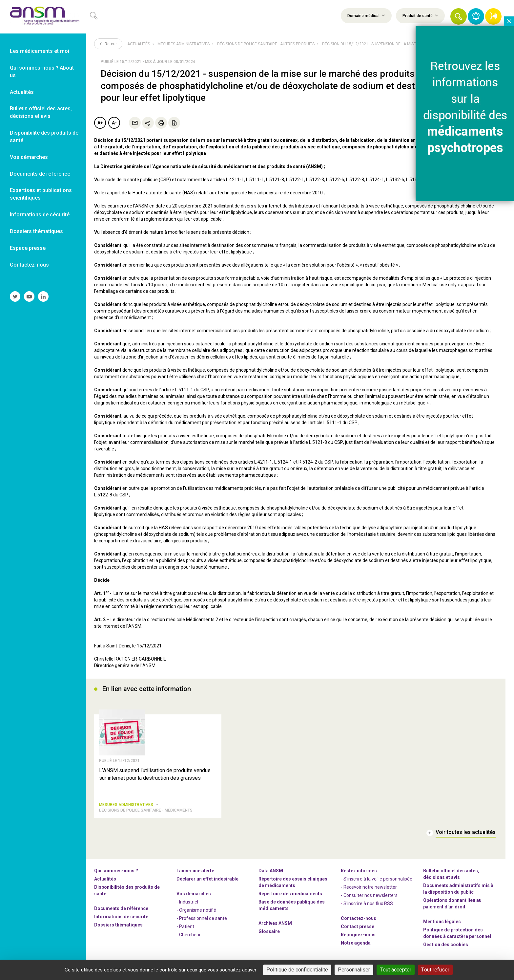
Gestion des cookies (446, 947)
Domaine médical (366, 15)
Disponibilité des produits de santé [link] (44, 137)
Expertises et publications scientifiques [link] (41, 194)
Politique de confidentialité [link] (297, 970)
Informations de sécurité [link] (40, 215)
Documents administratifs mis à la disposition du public (458, 891)
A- (114, 123)
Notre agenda (356, 946)
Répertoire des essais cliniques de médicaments (293, 885)
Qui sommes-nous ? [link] (116, 873)
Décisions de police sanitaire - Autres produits (266, 44)
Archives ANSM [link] (275, 926)
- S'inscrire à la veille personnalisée (377, 882)
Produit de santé (420, 15)
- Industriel (187, 904)
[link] (43, 17)
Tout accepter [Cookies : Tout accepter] (396, 970)
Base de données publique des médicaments (292, 908)
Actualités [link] (22, 92)
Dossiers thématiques (118, 927)
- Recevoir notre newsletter (369, 890)
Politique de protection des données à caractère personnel (457, 936)
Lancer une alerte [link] (195, 873)
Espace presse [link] (28, 248)
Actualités (139, 44)
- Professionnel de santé (202, 921)
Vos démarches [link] (29, 157)
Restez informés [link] (359, 873)
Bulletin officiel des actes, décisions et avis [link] (41, 112)
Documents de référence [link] (40, 174)
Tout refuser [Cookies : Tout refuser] (435, 970)
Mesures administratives (184, 44)
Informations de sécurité (121, 919)
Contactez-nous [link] (29, 265)
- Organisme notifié (196, 913)
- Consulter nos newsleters (369, 898)
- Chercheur (189, 937)
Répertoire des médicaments (290, 896)
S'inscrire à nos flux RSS (368, 906)
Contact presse (358, 929)
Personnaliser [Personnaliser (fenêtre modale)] (354, 970)
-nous (358, 937)
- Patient (185, 929)
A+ (100, 123)
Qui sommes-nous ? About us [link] (42, 72)
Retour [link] (108, 44)
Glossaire (269, 934)
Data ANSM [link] (271, 873)
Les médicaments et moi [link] (40, 51)
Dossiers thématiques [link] (36, 231)
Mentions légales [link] (442, 924)
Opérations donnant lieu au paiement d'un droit (452, 906)
